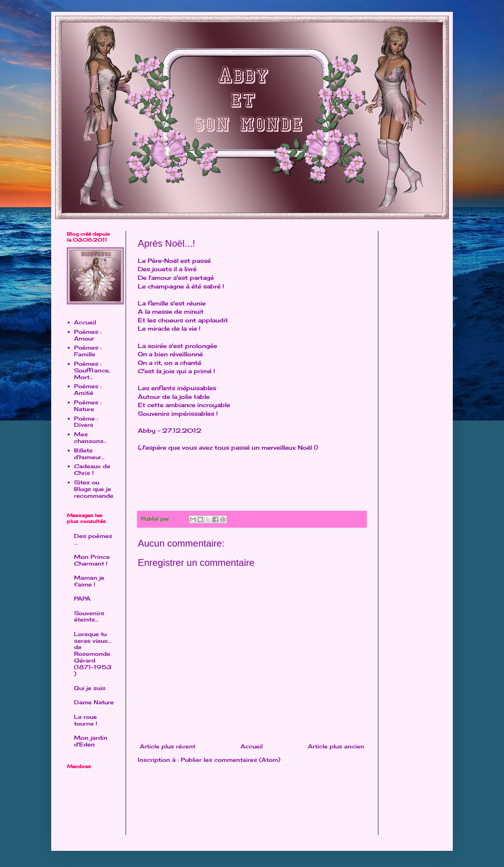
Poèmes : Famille (88, 351)
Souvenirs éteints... (89, 616)
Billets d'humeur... (89, 454)
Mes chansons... (91, 437)
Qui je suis (90, 688)
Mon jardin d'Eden (91, 741)
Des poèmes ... (93, 539)
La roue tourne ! (86, 720)
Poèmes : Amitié (88, 389)
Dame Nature (94, 702)
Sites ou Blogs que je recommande (94, 489)
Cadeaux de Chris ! (92, 469)
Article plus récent (168, 746)
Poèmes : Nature (88, 406)
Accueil (252, 746)
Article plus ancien (336, 746)
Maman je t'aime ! (89, 581)
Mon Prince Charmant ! (92, 560)
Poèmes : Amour (88, 335)
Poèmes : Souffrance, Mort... (92, 370)
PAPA (82, 598)
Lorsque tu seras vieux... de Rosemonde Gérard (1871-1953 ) (93, 654)
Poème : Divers (86, 422)
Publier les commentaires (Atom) (231, 760)
